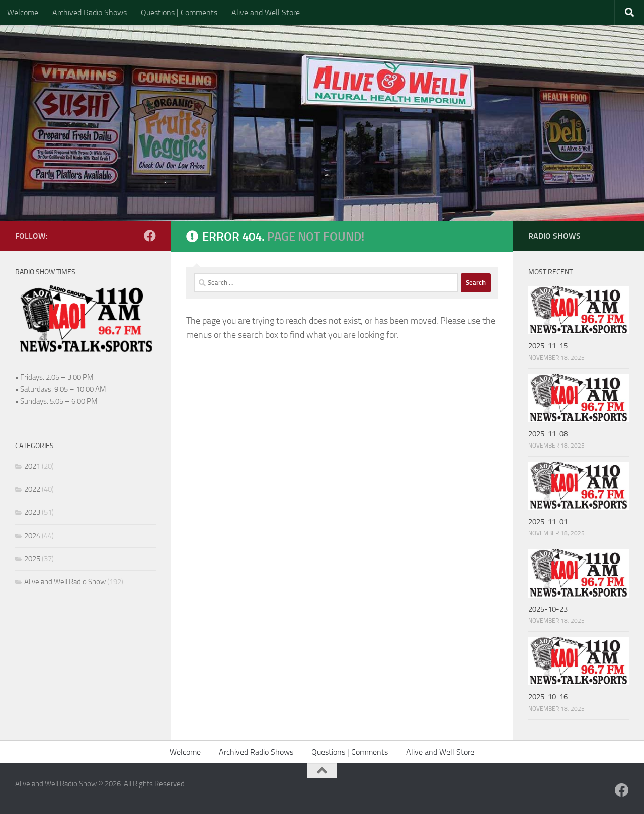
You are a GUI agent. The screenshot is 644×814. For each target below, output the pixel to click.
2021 (32, 466)
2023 (32, 512)
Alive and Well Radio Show (65, 582)
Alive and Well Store (266, 12)
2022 (32, 489)
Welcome (23, 12)
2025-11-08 (548, 434)
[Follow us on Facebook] (150, 236)
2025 (32, 559)
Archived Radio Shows (90, 12)
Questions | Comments (179, 12)
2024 (32, 536)
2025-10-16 (548, 697)
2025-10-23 (548, 609)
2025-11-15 (548, 346)
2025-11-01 (548, 522)
